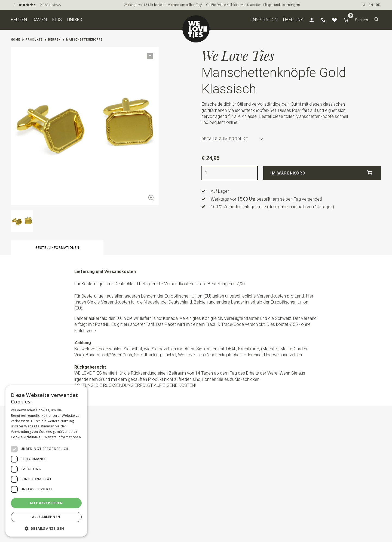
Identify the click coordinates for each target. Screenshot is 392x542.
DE (378, 5)
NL (364, 5)
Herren (19, 20)
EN (371, 5)
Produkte (34, 40)
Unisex (75, 20)
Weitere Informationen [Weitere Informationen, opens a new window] (63, 437)
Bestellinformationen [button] (57, 248)
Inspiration (265, 20)
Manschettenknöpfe (84, 40)
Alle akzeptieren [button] (46, 503)
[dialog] (46, 461)
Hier (310, 296)
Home (16, 40)
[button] (376, 20)
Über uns (293, 20)
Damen (40, 20)
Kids (57, 20)
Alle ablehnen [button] (46, 517)
